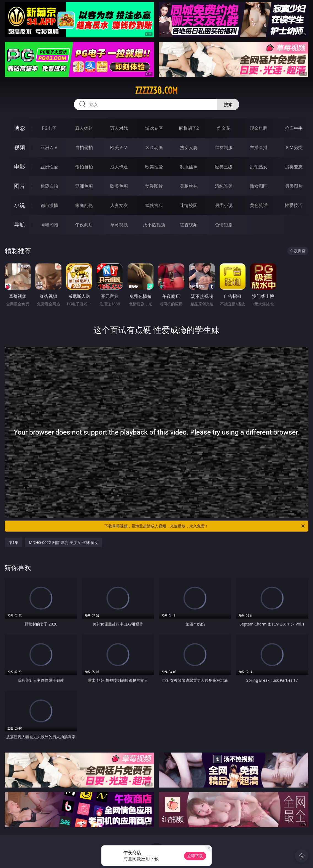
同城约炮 (49, 225)
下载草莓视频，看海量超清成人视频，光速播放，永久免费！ (205, 526)
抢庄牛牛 (294, 128)
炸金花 (224, 128)
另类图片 (294, 186)
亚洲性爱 (49, 167)
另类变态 (294, 167)
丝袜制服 (224, 147)
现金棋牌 (259, 128)
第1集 (14, 542)
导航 (20, 224)
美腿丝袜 (189, 186)
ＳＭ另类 (294, 147)
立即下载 (195, 856)
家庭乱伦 (84, 205)
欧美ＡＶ (119, 147)
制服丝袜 (189, 167)
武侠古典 (154, 205)
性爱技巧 (294, 205)
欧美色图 (119, 186)
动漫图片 (154, 186)
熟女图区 (259, 186)
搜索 (228, 104)
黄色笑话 (259, 205)
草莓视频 (119, 225)
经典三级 (224, 167)
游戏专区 (154, 128)
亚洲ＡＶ (49, 147)
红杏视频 (189, 225)
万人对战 (119, 128)
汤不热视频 (154, 225)
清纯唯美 (224, 186)
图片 (20, 186)
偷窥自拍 (49, 186)
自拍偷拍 (84, 147)
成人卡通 (119, 167)
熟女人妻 (189, 147)
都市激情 (49, 205)
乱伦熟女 (259, 167)
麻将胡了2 (189, 128)
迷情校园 (189, 205)
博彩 (20, 128)
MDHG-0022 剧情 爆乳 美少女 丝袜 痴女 (64, 542)
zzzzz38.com (156, 90)
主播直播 (259, 147)
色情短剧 (224, 225)
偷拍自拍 (84, 167)
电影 (20, 167)
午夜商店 (84, 225)
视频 (20, 147)
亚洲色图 (84, 186)
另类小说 (224, 205)
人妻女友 (119, 205)
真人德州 (84, 128)
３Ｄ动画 (154, 147)
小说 (20, 205)
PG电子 (49, 128)
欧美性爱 (154, 167)
